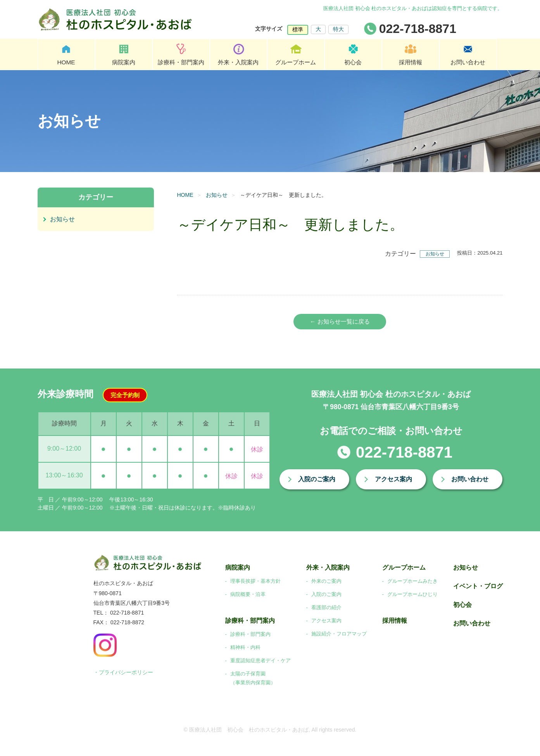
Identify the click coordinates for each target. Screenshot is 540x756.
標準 (298, 29)
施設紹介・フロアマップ (339, 634)
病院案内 (124, 62)
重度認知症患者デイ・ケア (261, 661)
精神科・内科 (245, 648)
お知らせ (217, 195)
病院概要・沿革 (248, 595)
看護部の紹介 (326, 608)
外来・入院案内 (238, 62)
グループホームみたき (412, 582)
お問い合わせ (468, 62)
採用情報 (411, 62)
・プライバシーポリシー (123, 673)
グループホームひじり (412, 595)
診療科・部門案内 (181, 62)
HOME (66, 62)
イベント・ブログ (478, 587)
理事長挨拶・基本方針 (255, 582)
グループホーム (296, 62)
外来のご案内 (326, 582)
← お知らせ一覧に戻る (340, 321)
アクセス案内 (393, 480)
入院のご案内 (317, 480)
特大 (338, 29)
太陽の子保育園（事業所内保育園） (253, 679)
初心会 (353, 62)
